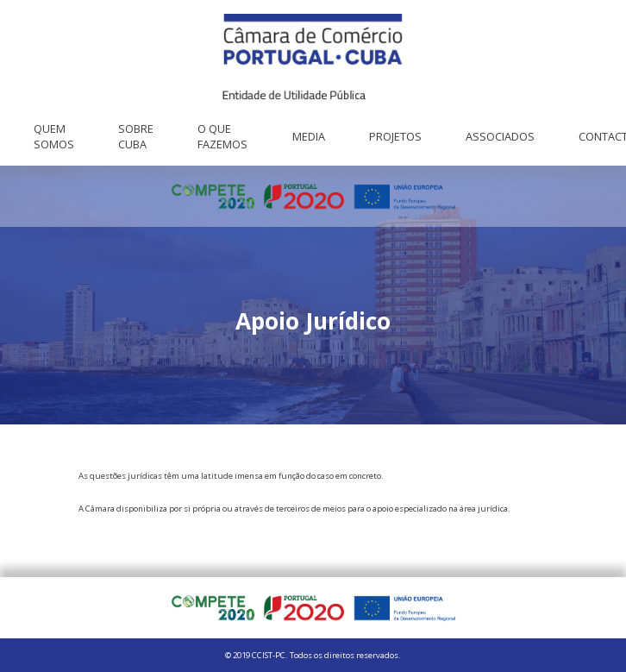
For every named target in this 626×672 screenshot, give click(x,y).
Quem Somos (54, 136)
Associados (500, 136)
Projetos (395, 136)
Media (309, 136)
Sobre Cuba (136, 136)
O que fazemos (222, 136)
